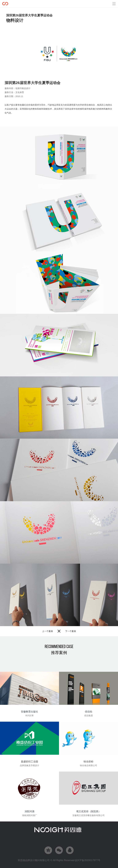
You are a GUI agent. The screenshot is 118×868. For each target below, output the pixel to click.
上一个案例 (47, 631)
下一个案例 (71, 631)
